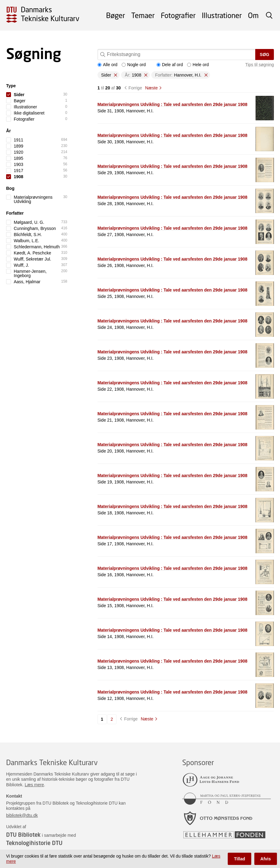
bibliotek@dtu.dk (22, 815)
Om (253, 15)
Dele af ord (170, 65)
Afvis (266, 859)
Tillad (239, 859)
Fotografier (178, 15)
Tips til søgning (260, 65)
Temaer (143, 15)
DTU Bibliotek (23, 835)
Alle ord (107, 65)
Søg (265, 54)
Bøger (116, 15)
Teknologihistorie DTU (34, 843)
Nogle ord (134, 65)
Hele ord (198, 65)
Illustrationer (222, 15)
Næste (151, 88)
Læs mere (34, 785)
